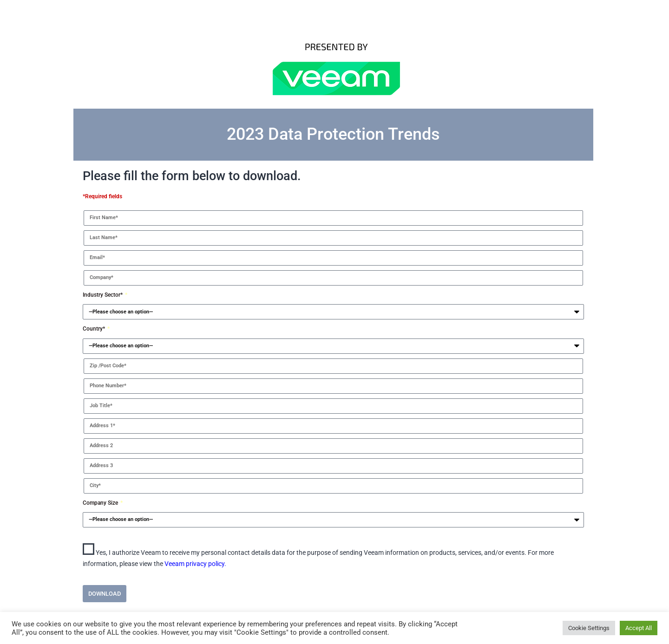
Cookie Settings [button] (589, 628)
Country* (95, 329)
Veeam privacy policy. (195, 564)
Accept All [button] (639, 628)
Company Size (101, 503)
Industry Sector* (103, 295)
